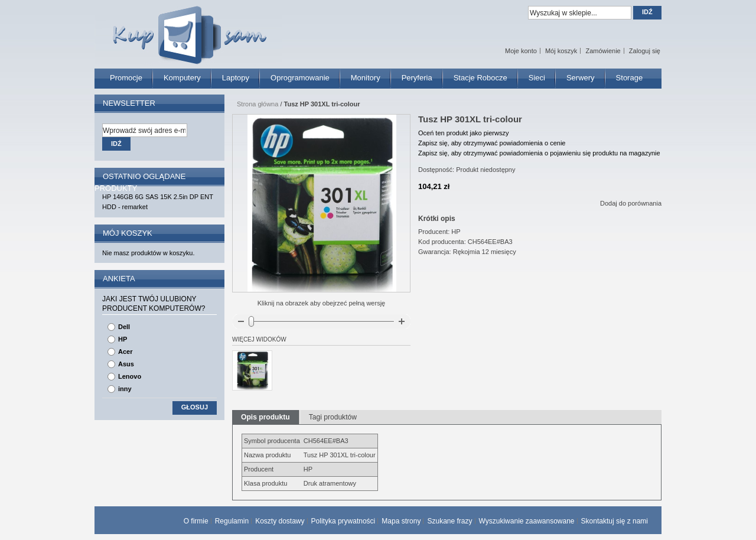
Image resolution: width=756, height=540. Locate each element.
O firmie (196, 521)
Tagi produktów (333, 417)
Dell (124, 327)
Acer (125, 352)
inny (125, 389)
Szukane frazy (449, 521)
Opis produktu (265, 417)
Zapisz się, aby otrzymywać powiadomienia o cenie (492, 143)
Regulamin (232, 521)
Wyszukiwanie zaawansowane (527, 521)
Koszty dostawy (280, 521)
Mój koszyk (561, 51)
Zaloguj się (645, 51)
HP (123, 339)
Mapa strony (401, 521)
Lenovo (130, 376)
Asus (126, 364)
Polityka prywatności (343, 521)
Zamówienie (603, 51)
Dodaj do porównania (631, 203)
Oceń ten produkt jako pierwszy (463, 133)
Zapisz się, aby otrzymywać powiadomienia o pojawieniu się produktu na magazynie (539, 153)
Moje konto (521, 51)
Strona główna (258, 104)
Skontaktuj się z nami (615, 521)
